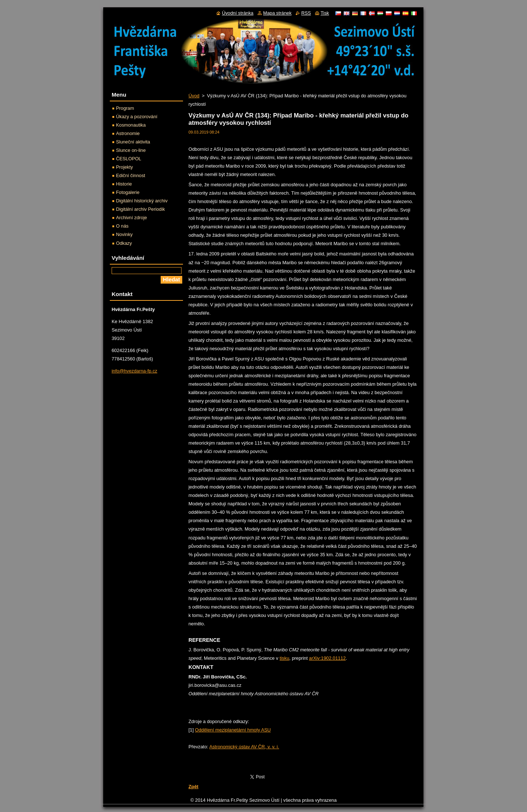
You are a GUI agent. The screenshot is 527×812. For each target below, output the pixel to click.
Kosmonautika (131, 125)
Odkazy (124, 243)
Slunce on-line (131, 150)
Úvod (194, 96)
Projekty (124, 167)
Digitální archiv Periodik (141, 209)
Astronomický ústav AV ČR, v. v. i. (244, 747)
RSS (306, 13)
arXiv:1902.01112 (327, 658)
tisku (284, 658)
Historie (124, 184)
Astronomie (128, 133)
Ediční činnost (131, 175)
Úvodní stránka (238, 13)
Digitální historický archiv (142, 201)
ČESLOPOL (129, 159)
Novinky (124, 234)
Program (125, 108)
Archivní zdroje (132, 218)
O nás (122, 226)
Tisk (325, 13)
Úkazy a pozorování (137, 117)
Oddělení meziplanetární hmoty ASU (233, 730)
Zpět (193, 787)
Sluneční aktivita (133, 142)
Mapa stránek (277, 13)
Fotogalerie (128, 192)
